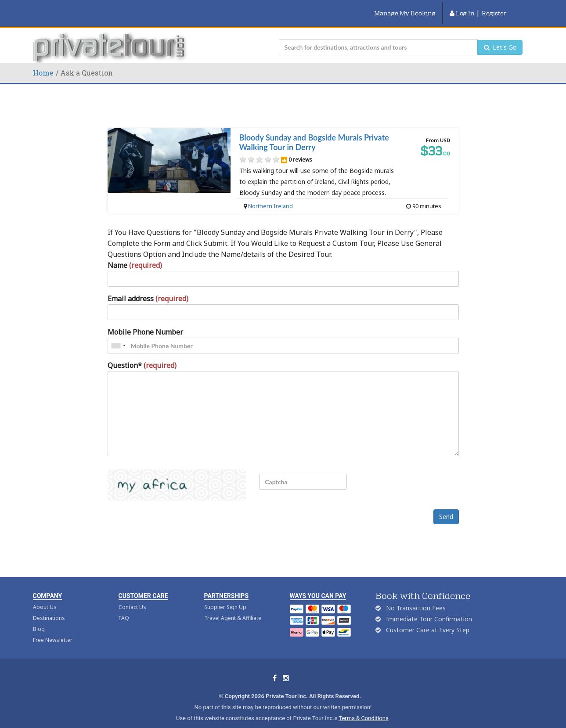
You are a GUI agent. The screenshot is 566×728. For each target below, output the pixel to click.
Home (43, 62)
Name (135, 254)
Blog (39, 618)
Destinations (49, 607)
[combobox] (118, 335)
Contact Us (132, 596)
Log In (462, 7)
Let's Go (500, 36)
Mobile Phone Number (145, 321)
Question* (142, 354)
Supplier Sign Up (225, 596)
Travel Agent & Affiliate (233, 607)
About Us (45, 596)
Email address (148, 288)
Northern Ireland (270, 195)
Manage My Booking (405, 7)
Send (446, 506)
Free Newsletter (53, 629)
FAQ (124, 607)
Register (494, 7)
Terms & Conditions (363, 707)
